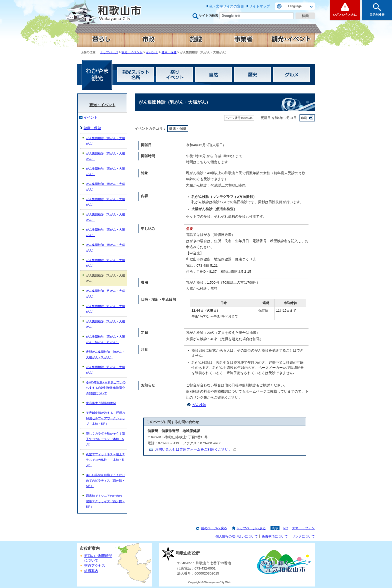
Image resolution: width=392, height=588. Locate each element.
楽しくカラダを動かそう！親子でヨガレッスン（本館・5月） (105, 439)
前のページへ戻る (214, 528)
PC (285, 528)
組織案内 (91, 571)
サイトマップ (259, 6)
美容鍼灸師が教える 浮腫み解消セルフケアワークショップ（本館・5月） (105, 418)
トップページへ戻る (251, 528)
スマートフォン (303, 528)
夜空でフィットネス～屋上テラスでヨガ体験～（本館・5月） (105, 460)
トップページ (109, 52)
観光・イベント (132, 52)
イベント (152, 52)
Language (295, 6)
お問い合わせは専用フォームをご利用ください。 (196, 449)
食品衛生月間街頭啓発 (101, 403)
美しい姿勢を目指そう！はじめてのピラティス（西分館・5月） (105, 481)
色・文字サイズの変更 (226, 6)
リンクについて (303, 536)
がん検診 (199, 405)
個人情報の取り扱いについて (237, 536)
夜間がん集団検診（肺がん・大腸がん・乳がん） (105, 355)
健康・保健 (169, 52)
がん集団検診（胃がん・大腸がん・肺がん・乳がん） (105, 339)
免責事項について (275, 536)
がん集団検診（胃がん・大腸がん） (105, 141)
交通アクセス (95, 566)
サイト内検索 (208, 16)
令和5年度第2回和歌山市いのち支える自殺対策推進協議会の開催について (106, 388)
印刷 (304, 118)
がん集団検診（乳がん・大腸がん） (105, 202)
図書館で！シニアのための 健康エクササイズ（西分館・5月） (105, 501)
